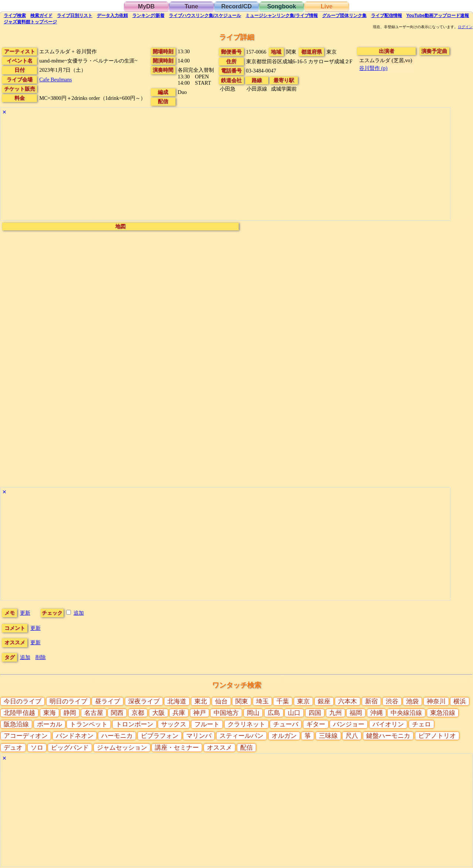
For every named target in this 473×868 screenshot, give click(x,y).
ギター (316, 724)
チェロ (421, 724)
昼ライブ (108, 701)
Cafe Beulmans (55, 80)
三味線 (328, 736)
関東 (242, 701)
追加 (79, 613)
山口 (294, 713)
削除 (41, 657)
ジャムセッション (122, 748)
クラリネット (246, 724)
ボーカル (50, 724)
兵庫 (179, 713)
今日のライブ (23, 701)
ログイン (465, 27)
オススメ (220, 748)
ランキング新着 (148, 16)
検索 (15, 16)
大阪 (159, 713)
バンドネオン (75, 736)
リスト (75, 16)
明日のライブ (68, 701)
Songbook (282, 6)
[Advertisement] (222, 169)
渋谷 (392, 701)
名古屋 (94, 713)
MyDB (146, 6)
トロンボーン (135, 724)
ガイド (41, 16)
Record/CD (237, 6)
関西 (117, 713)
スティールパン (241, 736)
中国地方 (226, 713)
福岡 (356, 713)
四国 (315, 713)
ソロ (37, 748)
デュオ (13, 748)
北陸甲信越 (19, 713)
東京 (303, 701)
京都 (138, 713)
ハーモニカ (117, 736)
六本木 (348, 701)
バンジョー (349, 724)
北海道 (177, 701)
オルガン (284, 736)
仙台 (221, 701)
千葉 (283, 701)
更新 (25, 613)
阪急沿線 (16, 724)
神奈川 (436, 701)
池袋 (412, 701)
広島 (274, 713)
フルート (207, 724)
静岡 (70, 713)
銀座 (324, 701)
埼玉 (262, 701)
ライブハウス (205, 16)
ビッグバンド (70, 748)
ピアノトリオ (437, 736)
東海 (50, 713)
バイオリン (388, 724)
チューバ (286, 724)
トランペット (89, 724)
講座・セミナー (177, 748)
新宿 (371, 701)
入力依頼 (112, 16)
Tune (191, 6)
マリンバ (199, 736)
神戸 (200, 713)
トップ (30, 22)
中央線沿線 (406, 713)
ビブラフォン (160, 736)
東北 (201, 701)
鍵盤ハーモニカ (388, 736)
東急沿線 (443, 713)
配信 (387, 16)
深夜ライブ (144, 701)
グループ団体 (344, 16)
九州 (336, 713)
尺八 (352, 736)
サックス (174, 724)
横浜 (460, 701)
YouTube (438, 16)
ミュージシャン (281, 16)
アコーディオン (26, 736)
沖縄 (377, 713)
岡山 (253, 713)
